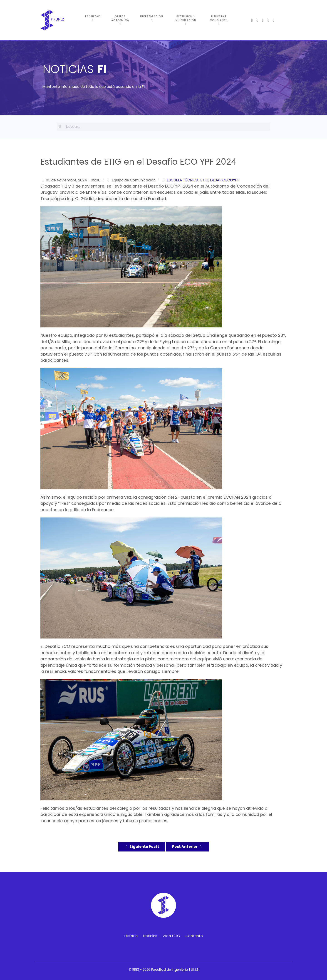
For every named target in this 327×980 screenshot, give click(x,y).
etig (204, 180)
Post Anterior (187, 847)
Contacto (194, 936)
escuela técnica (183, 180)
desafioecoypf (225, 180)
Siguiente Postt (142, 847)
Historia (131, 936)
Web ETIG (171, 936)
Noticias (150, 936)
